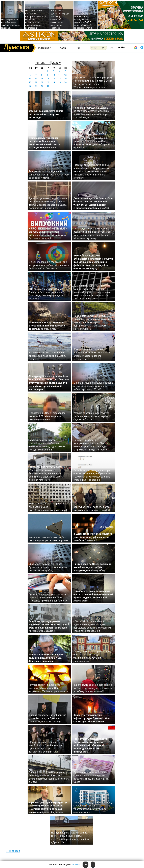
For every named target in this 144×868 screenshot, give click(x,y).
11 (59, 75)
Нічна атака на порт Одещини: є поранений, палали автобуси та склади (47, 326)
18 (59, 79)
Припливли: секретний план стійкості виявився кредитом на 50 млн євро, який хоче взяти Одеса (91, 777)
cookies (76, 865)
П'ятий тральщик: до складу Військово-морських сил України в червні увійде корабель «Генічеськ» (92, 354)
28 (36, 86)
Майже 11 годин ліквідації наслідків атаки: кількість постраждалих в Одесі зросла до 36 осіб (93, 386)
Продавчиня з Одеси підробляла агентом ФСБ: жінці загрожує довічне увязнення (47, 416)
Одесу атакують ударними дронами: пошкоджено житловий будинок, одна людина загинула (49, 626)
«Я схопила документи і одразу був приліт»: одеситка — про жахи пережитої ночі (48, 567)
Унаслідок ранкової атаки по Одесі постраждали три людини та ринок (49, 539)
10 (54, 75)
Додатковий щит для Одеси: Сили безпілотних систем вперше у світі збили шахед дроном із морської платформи (94, 203)
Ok (85, 865)
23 (48, 82)
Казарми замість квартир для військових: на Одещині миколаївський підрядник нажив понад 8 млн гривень (47, 445)
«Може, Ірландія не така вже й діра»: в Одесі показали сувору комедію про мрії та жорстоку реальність (45, 747)
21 (36, 82)
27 (30, 86)
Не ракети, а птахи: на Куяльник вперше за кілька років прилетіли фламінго (48, 356)
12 (65, 75)
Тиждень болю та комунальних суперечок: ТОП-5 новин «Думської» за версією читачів (83, 22)
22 (42, 82)
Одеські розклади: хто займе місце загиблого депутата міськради (11, 24)
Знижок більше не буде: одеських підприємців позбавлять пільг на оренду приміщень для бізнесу (48, 597)
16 (48, 79)
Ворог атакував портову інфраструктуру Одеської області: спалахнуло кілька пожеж (93, 718)
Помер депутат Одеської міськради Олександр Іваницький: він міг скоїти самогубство (45, 143)
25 (59, 82)
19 (65, 79)
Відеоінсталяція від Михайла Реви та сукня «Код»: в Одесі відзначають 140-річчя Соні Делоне (49, 265)
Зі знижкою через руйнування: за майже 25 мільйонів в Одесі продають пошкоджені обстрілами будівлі (93, 143)
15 (42, 79)
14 (36, 79)
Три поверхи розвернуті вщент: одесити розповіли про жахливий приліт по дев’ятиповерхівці (93, 596)
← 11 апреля (13, 851)
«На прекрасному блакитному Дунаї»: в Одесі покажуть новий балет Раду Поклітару (47, 294)
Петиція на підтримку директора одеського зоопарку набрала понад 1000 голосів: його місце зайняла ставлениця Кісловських (93, 475)
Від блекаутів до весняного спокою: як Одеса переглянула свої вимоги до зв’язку (93, 688)
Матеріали (45, 48)
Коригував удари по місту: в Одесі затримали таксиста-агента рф (92, 508)
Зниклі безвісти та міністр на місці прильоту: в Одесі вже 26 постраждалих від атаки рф (49, 507)
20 (30, 82)
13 (30, 79)
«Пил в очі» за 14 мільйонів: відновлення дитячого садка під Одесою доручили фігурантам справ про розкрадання (92, 626)
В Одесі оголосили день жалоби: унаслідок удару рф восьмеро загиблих (93, 537)
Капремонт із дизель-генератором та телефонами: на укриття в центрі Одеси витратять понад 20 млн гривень (93, 82)
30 (48, 86)
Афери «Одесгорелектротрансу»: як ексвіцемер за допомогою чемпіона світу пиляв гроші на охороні (49, 807)
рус (112, 47)
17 (54, 79)
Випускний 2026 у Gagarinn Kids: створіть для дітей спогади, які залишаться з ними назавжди (47, 233)
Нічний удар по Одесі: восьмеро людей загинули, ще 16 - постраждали (92, 567)
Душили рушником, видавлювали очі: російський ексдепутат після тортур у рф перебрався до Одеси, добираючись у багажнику (48, 203)
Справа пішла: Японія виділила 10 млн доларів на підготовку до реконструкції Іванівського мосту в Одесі (49, 777)
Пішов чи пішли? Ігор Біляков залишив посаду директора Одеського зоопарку (47, 658)
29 (42, 86)
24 (54, 82)
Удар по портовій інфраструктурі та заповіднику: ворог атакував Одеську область (92, 416)
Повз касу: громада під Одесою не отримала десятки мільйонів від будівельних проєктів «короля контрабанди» (92, 113)
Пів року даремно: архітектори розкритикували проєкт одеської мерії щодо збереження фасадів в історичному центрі (92, 233)
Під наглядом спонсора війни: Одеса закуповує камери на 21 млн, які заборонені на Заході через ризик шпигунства (91, 745)
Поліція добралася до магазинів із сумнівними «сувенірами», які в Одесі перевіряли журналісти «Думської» (70, 837)
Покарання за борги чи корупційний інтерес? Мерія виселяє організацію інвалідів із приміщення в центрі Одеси (91, 445)
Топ (78, 48)
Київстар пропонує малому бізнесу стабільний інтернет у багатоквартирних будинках (93, 807)
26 (65, 82)
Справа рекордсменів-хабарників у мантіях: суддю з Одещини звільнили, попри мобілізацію (48, 718)
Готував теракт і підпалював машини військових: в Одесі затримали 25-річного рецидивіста (49, 688)
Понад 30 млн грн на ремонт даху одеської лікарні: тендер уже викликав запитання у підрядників (92, 656)
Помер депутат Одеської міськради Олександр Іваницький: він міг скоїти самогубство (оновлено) (59, 19)
